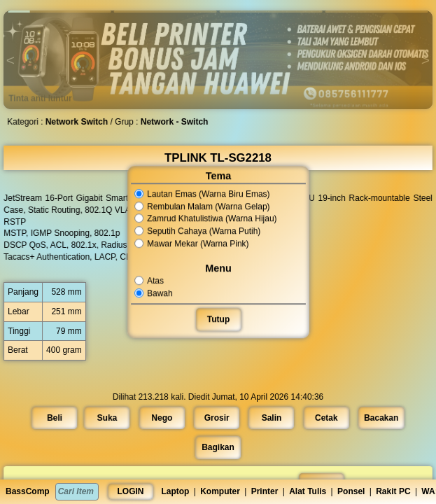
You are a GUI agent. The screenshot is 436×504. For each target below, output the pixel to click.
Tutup (218, 319)
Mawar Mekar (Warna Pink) (191, 244)
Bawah (154, 293)
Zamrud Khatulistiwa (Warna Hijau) (205, 219)
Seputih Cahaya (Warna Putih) (197, 231)
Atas (149, 281)
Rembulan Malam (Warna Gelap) (202, 206)
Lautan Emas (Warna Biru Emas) (202, 194)
